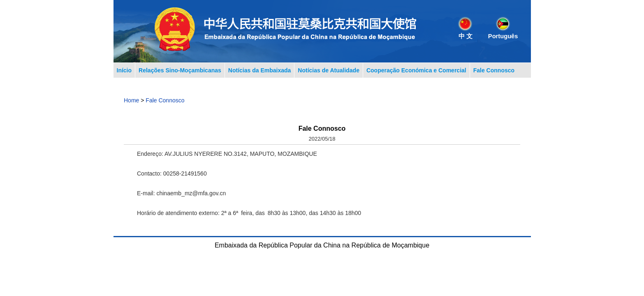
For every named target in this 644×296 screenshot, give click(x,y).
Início (124, 70)
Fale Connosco (494, 70)
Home (131, 100)
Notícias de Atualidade (329, 70)
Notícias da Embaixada (260, 70)
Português (503, 36)
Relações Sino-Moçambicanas (180, 70)
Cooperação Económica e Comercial (416, 70)
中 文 (466, 36)
